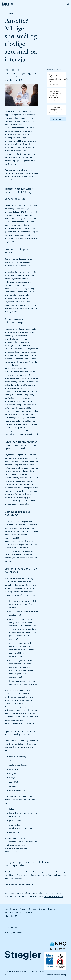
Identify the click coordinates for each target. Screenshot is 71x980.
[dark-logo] (8, 4)
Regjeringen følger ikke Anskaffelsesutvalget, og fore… (58, 78)
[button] (62, 4)
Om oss (32, 909)
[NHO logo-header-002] (58, 944)
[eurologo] (58, 949)
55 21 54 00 (33, 893)
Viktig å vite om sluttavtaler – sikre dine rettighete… (56, 94)
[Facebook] (7, 916)
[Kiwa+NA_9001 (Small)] (55, 961)
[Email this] (7, 70)
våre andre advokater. (54, 896)
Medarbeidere (11, 909)
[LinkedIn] (16, 916)
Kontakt (42, 909)
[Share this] (13, 70)
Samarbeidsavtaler (13, 912)
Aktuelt (23, 909)
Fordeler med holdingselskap (55, 109)
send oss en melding (52, 893)
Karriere (52, 909)
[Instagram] (12, 916)
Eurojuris (28, 912)
